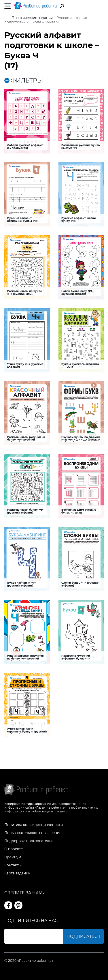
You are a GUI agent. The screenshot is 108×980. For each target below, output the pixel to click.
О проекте (14, 849)
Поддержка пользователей (29, 841)
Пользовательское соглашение (33, 833)
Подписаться (83, 936)
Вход (100, 6)
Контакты (13, 865)
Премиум (13, 857)
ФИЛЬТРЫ (24, 80)
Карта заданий (17, 873)
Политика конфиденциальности (34, 825)
